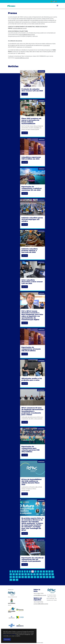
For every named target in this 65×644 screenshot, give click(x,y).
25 (32, 574)
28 (41, 574)
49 (14, 580)
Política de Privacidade (9, 634)
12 (38, 571)
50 (17, 580)
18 (11, 574)
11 (35, 571)
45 (47, 577)
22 (23, 574)
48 (11, 580)
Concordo (7, 639)
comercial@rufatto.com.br (41, 604)
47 (53, 577)
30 (47, 574)
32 (53, 574)
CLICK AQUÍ (46, 45)
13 (41, 571)
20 (17, 574)
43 (41, 577)
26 (34, 574)
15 (47, 571)
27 (37, 574)
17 (52, 571)
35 (17, 577)
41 (35, 577)
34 (14, 577)
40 (32, 577)
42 (38, 577)
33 (11, 577)
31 (50, 574)
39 (29, 577)
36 (20, 577)
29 (44, 574)
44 (44, 577)
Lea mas (25, 94)
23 (26, 574)
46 (50, 577)
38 (26, 577)
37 (23, 577)
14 (44, 571)
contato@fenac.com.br (40, 595)
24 (29, 574)
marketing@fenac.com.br (20, 28)
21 (20, 574)
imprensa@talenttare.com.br (27, 35)
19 (14, 574)
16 (49, 571)
